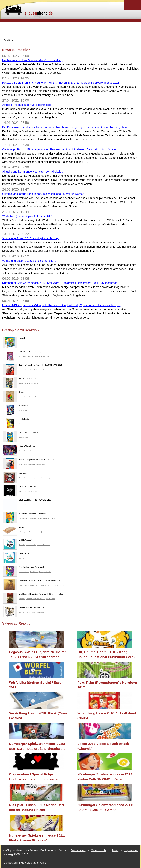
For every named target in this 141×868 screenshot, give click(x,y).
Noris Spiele (23, 410)
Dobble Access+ (17, 541)
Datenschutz (99, 850)
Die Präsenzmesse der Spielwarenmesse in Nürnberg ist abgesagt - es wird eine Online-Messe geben (64, 127)
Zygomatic (41, 612)
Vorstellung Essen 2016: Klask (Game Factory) (31, 238)
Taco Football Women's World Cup (25, 514)
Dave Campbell (38, 518)
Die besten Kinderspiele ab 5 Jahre (25, 863)
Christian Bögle (46, 478)
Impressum (131, 850)
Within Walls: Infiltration (20, 487)
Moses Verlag (24, 383)
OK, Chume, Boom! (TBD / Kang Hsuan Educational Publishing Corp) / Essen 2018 (107, 654)
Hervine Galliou (50, 518)
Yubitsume (15, 474)
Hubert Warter (34, 383)
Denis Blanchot (31, 545)
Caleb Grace (51, 599)
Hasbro (21, 343)
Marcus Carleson (30, 451)
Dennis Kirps (23, 397)
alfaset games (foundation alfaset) (30, 532)
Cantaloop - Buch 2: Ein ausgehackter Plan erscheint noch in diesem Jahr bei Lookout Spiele (59, 149)
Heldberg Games (35, 478)
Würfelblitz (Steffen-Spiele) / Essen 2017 (27, 216)
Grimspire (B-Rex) (58, 585)
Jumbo (21, 451)
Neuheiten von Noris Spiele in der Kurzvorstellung (33, 60)
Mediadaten (78, 850)
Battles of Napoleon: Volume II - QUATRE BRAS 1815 (32, 366)
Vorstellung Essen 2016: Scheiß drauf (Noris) (30, 261)
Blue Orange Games (26, 518)
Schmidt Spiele (24, 505)
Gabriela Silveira (45, 356)
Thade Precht (24, 478)
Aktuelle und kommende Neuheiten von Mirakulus (32, 172)
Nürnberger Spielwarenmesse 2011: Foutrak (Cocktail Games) (105, 807)
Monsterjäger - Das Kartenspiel (23, 568)
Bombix (14, 528)
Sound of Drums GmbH (27, 370)
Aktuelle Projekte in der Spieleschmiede (26, 105)
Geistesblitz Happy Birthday (22, 352)
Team (115, 850)
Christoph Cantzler (45, 572)
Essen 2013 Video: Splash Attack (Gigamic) (103, 746)
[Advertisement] (70, 30)
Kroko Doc (15, 339)
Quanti (14, 393)
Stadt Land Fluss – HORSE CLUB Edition (27, 501)
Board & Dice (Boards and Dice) (41, 585)
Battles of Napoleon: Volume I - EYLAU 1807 (29, 460)
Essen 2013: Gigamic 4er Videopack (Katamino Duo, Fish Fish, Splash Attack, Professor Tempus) (62, 305)
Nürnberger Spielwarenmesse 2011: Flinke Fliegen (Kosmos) (37, 837)
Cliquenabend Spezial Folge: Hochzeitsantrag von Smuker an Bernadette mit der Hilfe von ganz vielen (35, 776)
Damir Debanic (33, 491)
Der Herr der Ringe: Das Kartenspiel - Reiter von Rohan (33, 595)
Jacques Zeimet (33, 356)
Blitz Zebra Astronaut (19, 379)
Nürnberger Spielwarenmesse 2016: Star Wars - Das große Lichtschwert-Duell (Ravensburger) (60, 283)
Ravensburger (24, 437)
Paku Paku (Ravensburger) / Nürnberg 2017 (107, 685)
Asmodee (22, 545)
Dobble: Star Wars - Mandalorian (24, 608)
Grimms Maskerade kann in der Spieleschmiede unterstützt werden (43, 194)
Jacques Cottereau (44, 545)
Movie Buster (16, 406)
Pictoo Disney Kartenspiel (21, 433)
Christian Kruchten (35, 397)
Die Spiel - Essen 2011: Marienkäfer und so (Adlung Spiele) (37, 807)
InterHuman (23, 491)
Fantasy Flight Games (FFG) (36, 599)
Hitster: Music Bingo (19, 447)
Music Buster (16, 420)
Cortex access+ (17, 554)
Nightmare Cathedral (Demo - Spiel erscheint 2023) (31, 581)
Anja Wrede (34, 572)
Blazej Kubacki (24, 585)
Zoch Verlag (23, 356)
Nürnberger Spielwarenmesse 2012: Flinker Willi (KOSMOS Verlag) (105, 776)
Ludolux (44, 397)
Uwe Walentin (40, 370)
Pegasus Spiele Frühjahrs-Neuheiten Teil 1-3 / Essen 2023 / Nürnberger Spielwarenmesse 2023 (61, 83)
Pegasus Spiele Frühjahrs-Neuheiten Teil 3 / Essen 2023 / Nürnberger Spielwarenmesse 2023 (38, 654)
